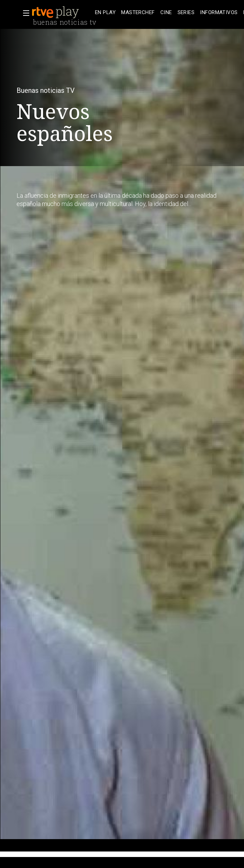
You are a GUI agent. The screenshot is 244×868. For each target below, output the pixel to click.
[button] (24, 13)
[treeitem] (105, 13)
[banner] (62, 12)
